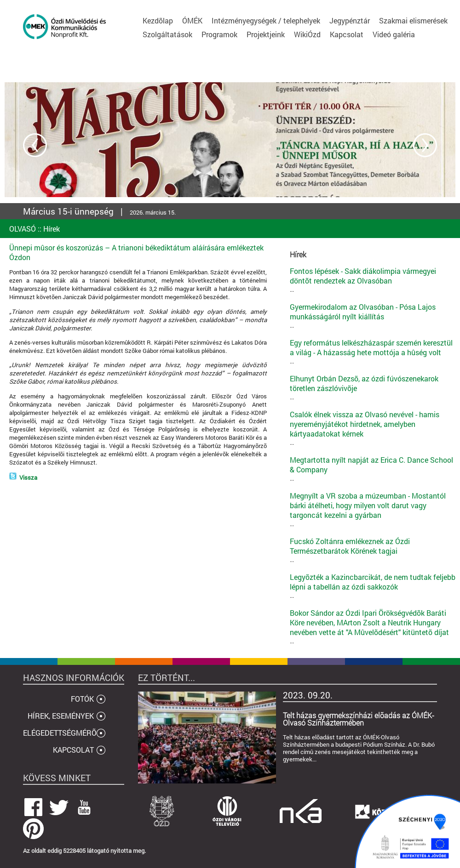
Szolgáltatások (167, 34)
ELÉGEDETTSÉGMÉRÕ (60, 733)
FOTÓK (82, 699)
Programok (219, 34)
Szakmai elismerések (413, 20)
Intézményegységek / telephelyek (266, 20)
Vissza (28, 477)
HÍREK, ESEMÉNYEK (61, 716)
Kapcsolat (347, 34)
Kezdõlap (158, 20)
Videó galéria (394, 34)
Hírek (52, 229)
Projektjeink (266, 34)
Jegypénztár (350, 20)
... (373, 280)
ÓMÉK (192, 20)
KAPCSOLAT (73, 750)
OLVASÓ (23, 229)
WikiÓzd (307, 34)
